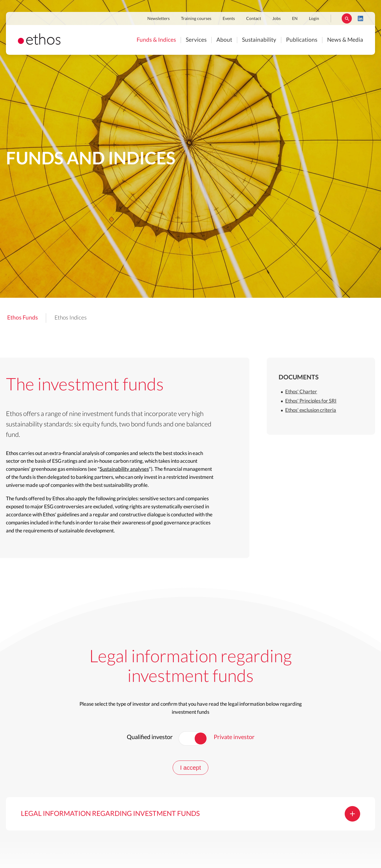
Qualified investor (150, 737)
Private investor (234, 737)
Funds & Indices (156, 40)
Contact (254, 19)
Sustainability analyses (124, 469)
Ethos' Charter (301, 392)
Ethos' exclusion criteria (311, 410)
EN (295, 19)
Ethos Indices (71, 318)
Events (229, 19)
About (224, 40)
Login (314, 19)
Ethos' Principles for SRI (311, 401)
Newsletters (159, 19)
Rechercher (347, 18)
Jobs (277, 19)
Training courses (196, 19)
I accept (190, 768)
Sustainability (259, 40)
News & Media (345, 40)
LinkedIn (360, 18)
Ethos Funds (22, 318)
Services (196, 40)
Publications (302, 40)
